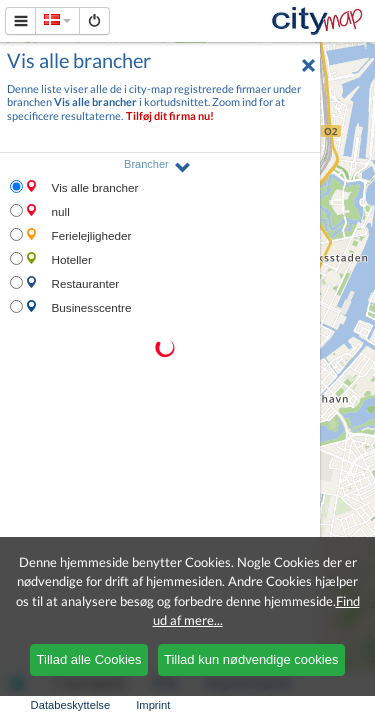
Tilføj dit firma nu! (170, 115)
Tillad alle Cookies (89, 659)
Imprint (153, 705)
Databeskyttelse (71, 705)
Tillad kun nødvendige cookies (251, 659)
